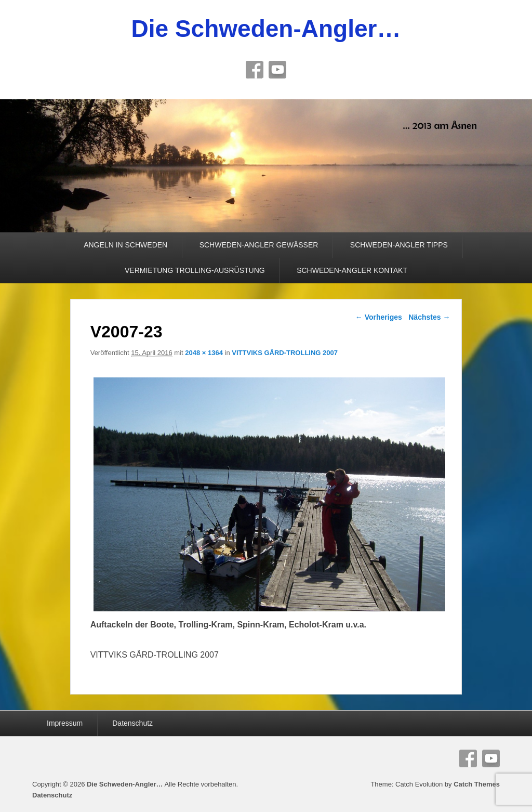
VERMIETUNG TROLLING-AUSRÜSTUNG (195, 270)
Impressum (65, 723)
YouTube (277, 70)
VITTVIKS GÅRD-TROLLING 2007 (285, 353)
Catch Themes (477, 784)
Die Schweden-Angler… (266, 29)
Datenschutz (132, 723)
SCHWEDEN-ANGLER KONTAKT (352, 270)
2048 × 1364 (204, 353)
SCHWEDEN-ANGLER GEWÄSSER (259, 245)
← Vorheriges (379, 317)
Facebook (255, 70)
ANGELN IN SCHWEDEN (125, 245)
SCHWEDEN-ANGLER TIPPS (399, 245)
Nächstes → (429, 317)
